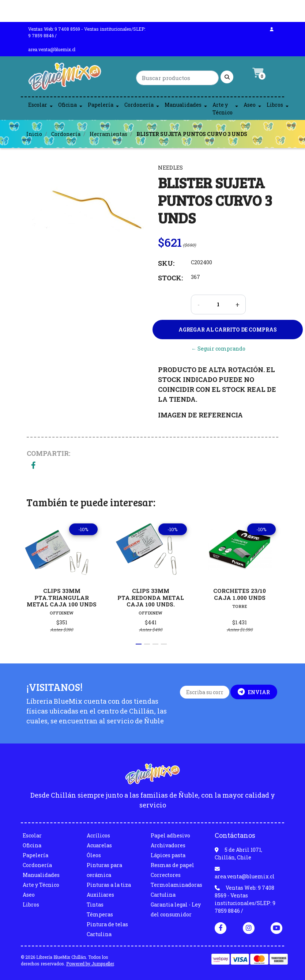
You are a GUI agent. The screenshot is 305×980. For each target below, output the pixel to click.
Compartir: (48, 453)
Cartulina (99, 934)
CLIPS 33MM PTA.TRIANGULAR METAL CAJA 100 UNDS (62, 597)
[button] (139, 644)
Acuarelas (99, 845)
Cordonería (139, 105)
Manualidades (183, 105)
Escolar (38, 105)
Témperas (100, 914)
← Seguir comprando (218, 349)
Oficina (67, 105)
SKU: (166, 263)
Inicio (34, 134)
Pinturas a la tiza (109, 885)
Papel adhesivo (170, 835)
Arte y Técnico (223, 109)
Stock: (170, 278)
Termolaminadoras (176, 885)
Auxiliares (100, 895)
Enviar (254, 692)
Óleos (94, 855)
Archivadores (168, 845)
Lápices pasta (168, 855)
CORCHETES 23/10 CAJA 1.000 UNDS (240, 594)
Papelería (101, 105)
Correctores (166, 875)
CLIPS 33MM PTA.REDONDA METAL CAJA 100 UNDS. (151, 597)
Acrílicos (98, 835)
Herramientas (108, 134)
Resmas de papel (172, 865)
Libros (275, 105)
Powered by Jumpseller (90, 964)
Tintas (95, 905)
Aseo (250, 105)
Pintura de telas (107, 924)
